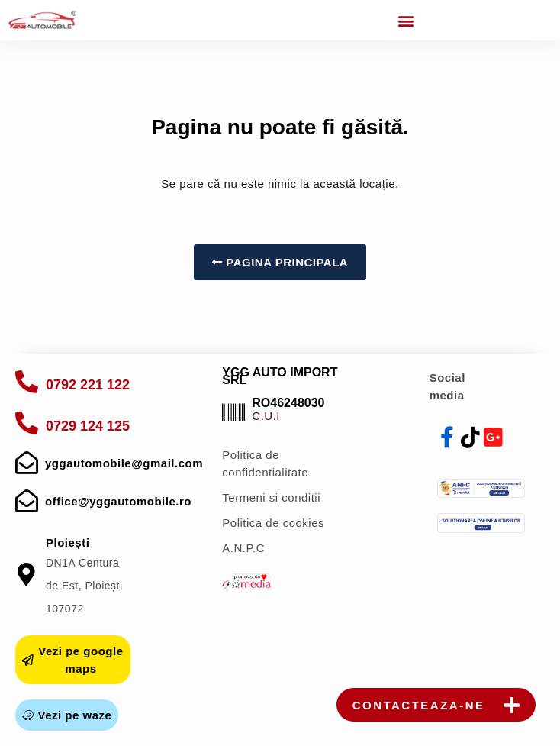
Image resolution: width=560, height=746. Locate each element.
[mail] (27, 463)
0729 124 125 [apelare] (88, 426)
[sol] (481, 523)
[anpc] (481, 488)
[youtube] (494, 438)
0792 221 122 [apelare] (88, 385)
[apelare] (27, 382)
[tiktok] (471, 438)
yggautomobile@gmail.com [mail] (124, 463)
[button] (406, 20)
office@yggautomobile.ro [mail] (118, 501)
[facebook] (448, 438)
